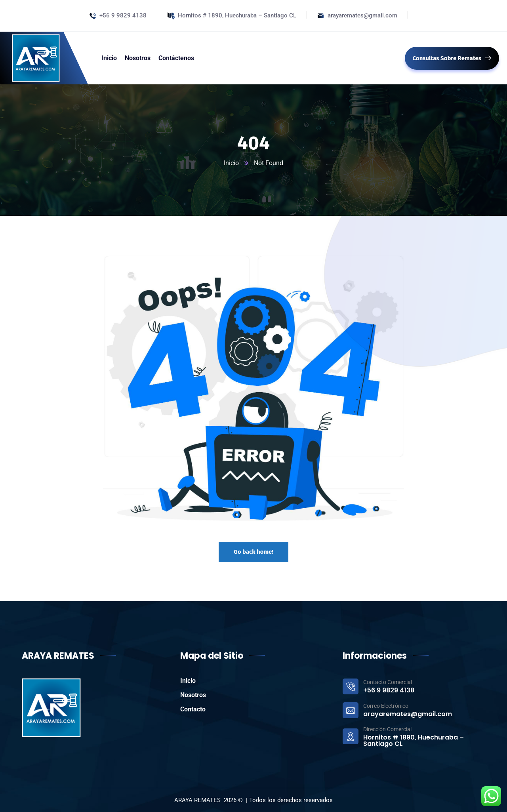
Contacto (193, 709)
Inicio (231, 163)
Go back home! (253, 552)
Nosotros (193, 695)
